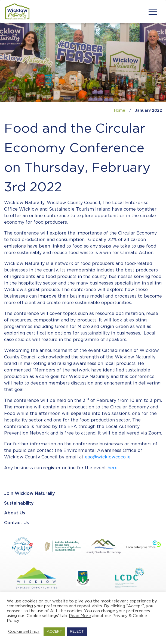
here (113, 468)
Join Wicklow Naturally (30, 494)
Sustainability (19, 503)
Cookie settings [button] (24, 632)
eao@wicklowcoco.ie (108, 457)
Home (119, 111)
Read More (80, 616)
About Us (15, 513)
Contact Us (16, 523)
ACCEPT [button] (54, 632)
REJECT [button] (77, 632)
